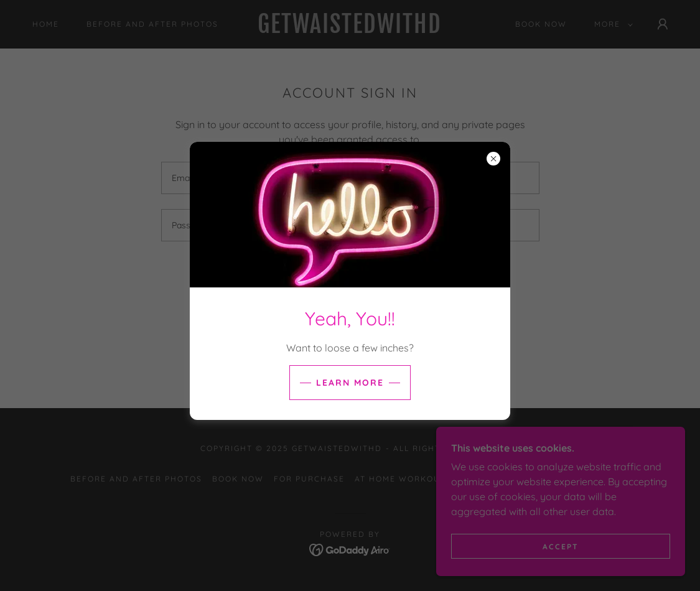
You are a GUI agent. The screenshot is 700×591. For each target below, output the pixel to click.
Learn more (350, 383)
